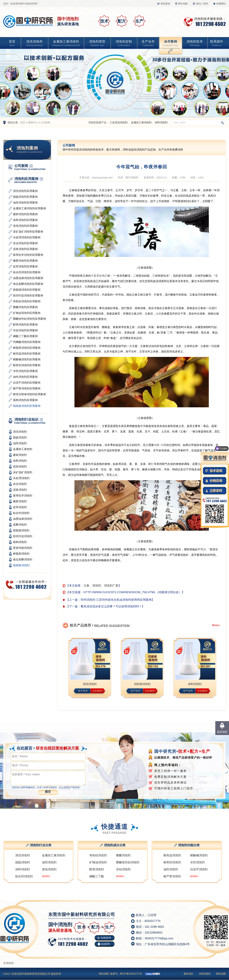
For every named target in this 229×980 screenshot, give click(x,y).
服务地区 (188, 974)
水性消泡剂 (197, 862)
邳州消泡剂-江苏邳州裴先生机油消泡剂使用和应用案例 (116, 600)
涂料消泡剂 (161, 122)
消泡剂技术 (195, 43)
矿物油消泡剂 (98, 862)
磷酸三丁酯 (97, 876)
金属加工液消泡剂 (66, 43)
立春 (86, 586)
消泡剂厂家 (111, 586)
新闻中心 (33, 122)
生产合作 (148, 43)
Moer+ (216, 625)
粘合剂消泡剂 (24, 876)
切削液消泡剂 (142, 684)
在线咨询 (106, 938)
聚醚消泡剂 (123, 855)
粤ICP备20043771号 (131, 974)
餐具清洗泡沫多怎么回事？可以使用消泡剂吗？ (111, 606)
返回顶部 (222, 732)
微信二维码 (202, 4)
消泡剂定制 (124, 43)
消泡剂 (97, 586)
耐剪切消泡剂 (172, 862)
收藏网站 (221, 4)
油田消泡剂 (49, 862)
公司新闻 (45, 122)
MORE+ (46, 876)
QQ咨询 (105, 944)
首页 (12, 43)
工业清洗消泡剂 (119, 122)
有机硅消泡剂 (98, 855)
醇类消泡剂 (97, 869)
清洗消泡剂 (34, 43)
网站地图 (183, 4)
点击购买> (98, 691)
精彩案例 (165, 4)
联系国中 (217, 43)
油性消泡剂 (171, 869)
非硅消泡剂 (123, 869)
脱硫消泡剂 (23, 862)
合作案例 (170, 43)
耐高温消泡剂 (172, 855)
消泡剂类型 (97, 43)
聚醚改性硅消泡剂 (128, 862)
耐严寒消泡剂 (172, 876)
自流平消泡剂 (199, 869)
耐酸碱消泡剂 (199, 855)
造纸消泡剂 (49, 869)
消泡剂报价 (205, 974)
